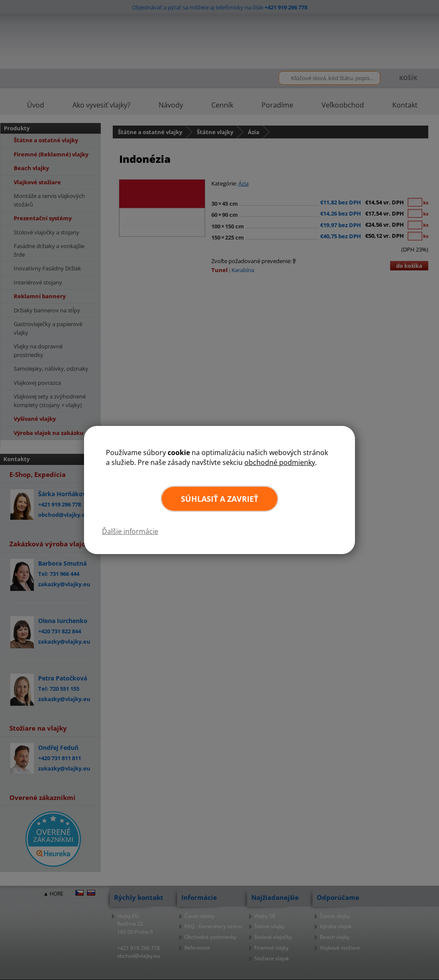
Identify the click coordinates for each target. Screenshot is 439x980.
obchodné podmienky (280, 462)
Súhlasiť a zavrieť (219, 499)
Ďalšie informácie (130, 531)
